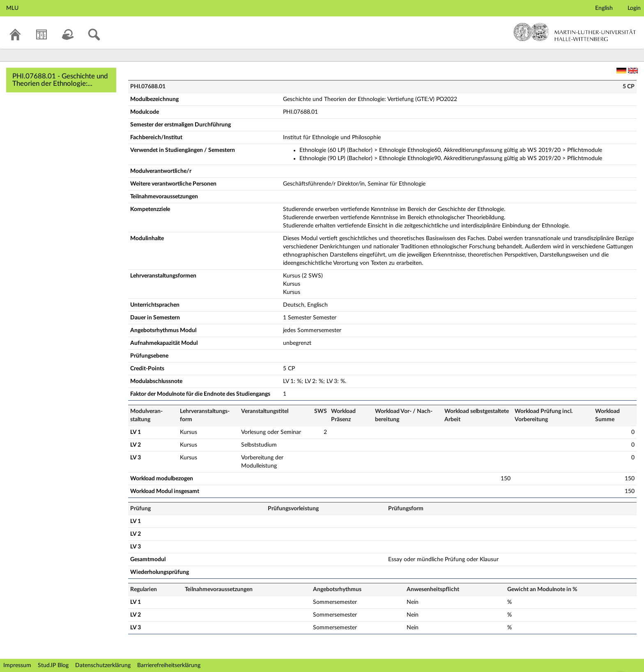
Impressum (17, 665)
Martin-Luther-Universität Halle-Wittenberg (575, 32)
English (604, 8)
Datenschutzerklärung (103, 665)
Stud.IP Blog (53, 665)
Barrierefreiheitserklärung (169, 665)
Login (634, 8)
